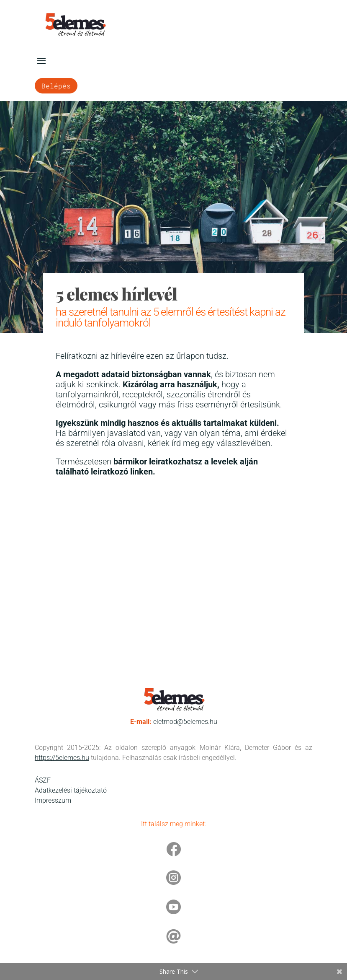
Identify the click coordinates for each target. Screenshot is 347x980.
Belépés (56, 86)
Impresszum (53, 800)
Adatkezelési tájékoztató (71, 790)
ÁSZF (43, 780)
